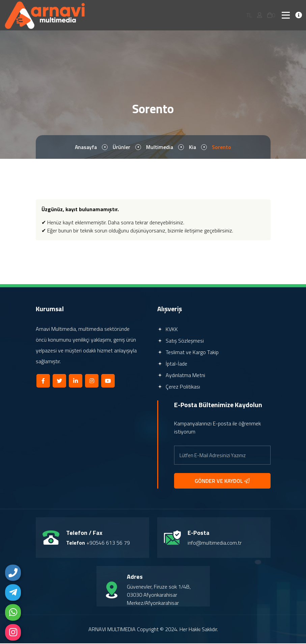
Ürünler (122, 148)
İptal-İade (172, 364)
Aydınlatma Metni (181, 376)
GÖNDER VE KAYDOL (222, 481)
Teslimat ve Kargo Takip (188, 353)
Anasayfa (86, 148)
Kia (193, 148)
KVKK (168, 330)
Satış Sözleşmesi (180, 341)
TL (249, 15)
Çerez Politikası (179, 387)
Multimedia (160, 148)
